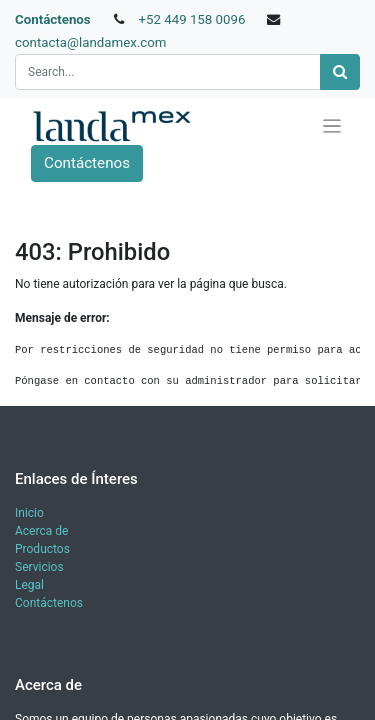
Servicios (39, 567)
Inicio (29, 513)
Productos (42, 549)
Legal (29, 585)
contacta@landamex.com (91, 42)
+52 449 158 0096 (191, 19)
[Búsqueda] (340, 72)
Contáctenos (53, 19)
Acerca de (41, 531)
